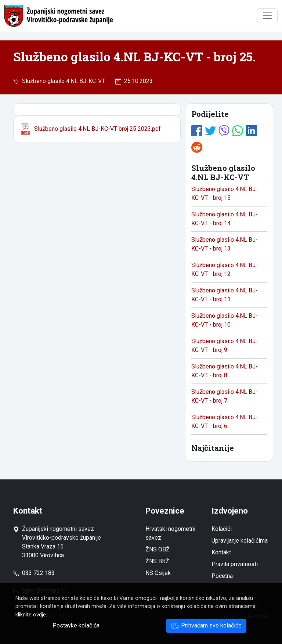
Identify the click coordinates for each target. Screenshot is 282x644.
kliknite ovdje (31, 615)
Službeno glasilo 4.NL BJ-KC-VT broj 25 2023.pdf (90, 129)
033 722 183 (34, 573)
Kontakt (221, 552)
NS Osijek (158, 573)
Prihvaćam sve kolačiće (206, 625)
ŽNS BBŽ (157, 561)
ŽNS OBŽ (158, 549)
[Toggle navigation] (267, 16)
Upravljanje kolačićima (240, 541)
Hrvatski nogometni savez (170, 533)
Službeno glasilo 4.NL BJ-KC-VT (62, 81)
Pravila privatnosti (235, 564)
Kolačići (222, 529)
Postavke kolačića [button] (76, 625)
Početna (222, 576)
